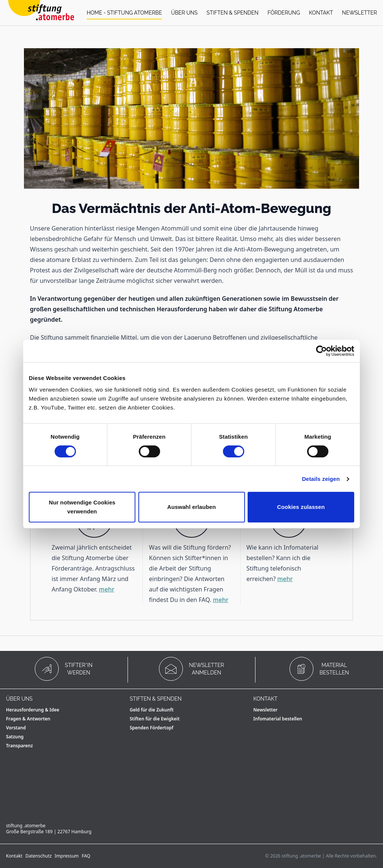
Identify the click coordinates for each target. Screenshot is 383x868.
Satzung (15, 737)
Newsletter (359, 13)
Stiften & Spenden (232, 13)
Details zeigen (321, 479)
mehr (106, 589)
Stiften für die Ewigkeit (155, 719)
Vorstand (16, 728)
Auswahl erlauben (191, 507)
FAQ (86, 856)
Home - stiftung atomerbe (125, 13)
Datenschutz (39, 856)
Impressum (67, 856)
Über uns (184, 13)
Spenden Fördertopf (152, 728)
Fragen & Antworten (28, 719)
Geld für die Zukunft (152, 710)
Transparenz (19, 746)
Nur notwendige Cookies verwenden (82, 507)
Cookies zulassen (301, 507)
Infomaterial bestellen (278, 719)
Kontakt (321, 13)
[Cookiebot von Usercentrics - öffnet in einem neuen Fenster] (321, 351)
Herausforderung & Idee (33, 710)
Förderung (284, 13)
